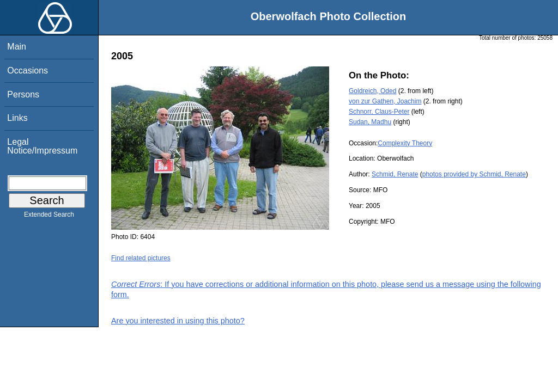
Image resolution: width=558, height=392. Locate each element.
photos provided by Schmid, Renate (474, 174)
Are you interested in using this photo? (178, 321)
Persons (23, 94)
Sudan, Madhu (370, 122)
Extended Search (49, 217)
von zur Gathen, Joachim (385, 101)
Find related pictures (141, 258)
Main (17, 47)
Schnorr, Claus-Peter (379, 112)
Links (17, 118)
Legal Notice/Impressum (42, 146)
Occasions (28, 71)
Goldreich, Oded (372, 91)
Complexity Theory (405, 143)
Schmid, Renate (395, 174)
